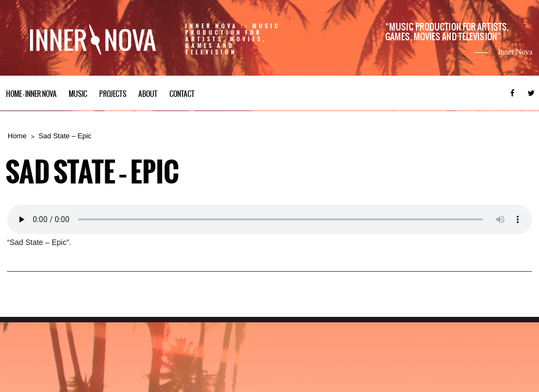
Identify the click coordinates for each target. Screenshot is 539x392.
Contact (182, 94)
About (148, 94)
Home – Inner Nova (31, 94)
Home (17, 136)
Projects (113, 94)
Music (78, 94)
